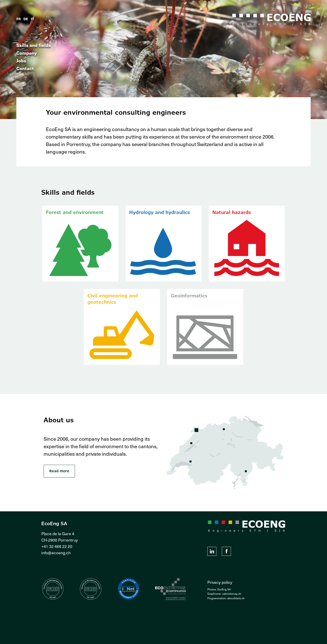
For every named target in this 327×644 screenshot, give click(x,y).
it (32, 19)
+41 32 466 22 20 (57, 546)
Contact (25, 68)
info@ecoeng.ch (56, 553)
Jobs (21, 61)
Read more (59, 471)
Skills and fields (34, 45)
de (26, 19)
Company (27, 53)
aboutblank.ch (236, 598)
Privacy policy (220, 582)
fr (19, 19)
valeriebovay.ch (232, 594)
